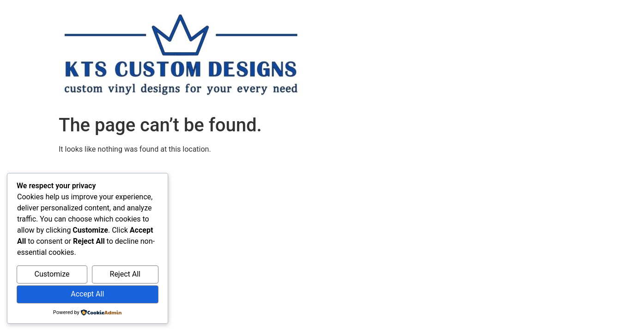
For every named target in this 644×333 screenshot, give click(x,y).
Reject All (125, 274)
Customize (52, 274)
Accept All (87, 294)
